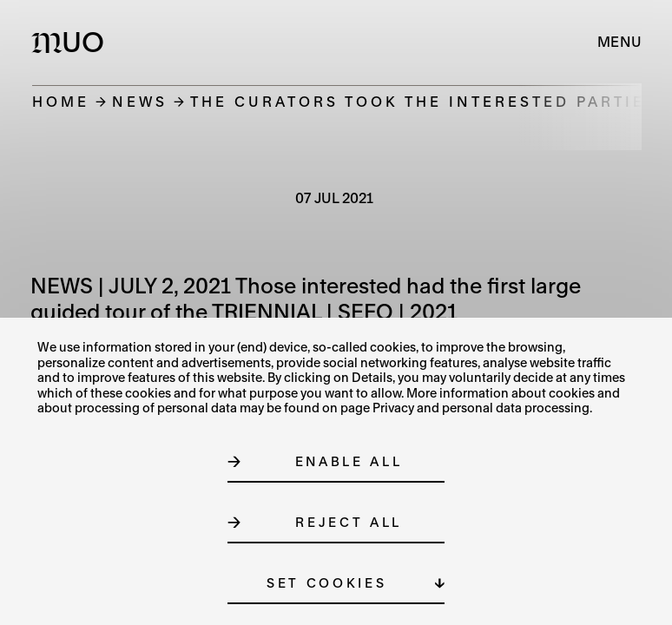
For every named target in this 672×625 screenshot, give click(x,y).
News (140, 101)
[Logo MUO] (72, 42)
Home (61, 101)
